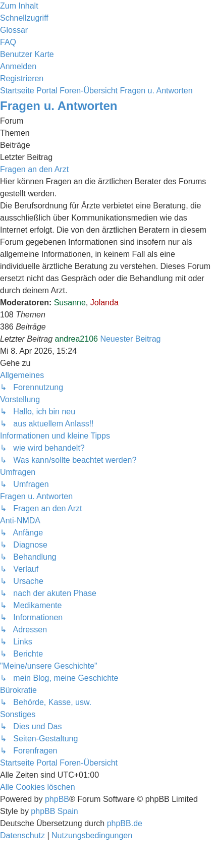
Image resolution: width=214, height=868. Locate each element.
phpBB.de (125, 823)
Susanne (70, 303)
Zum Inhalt (19, 6)
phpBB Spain (54, 811)
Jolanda (104, 303)
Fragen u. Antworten (59, 106)
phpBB (57, 799)
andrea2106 (76, 339)
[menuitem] (14, 30)
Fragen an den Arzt (34, 169)
